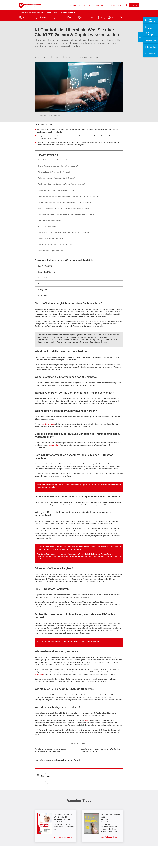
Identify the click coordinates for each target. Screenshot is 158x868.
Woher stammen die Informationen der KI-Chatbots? (56, 178)
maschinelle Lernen (48, 424)
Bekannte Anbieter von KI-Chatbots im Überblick (55, 160)
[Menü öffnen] (134, 5)
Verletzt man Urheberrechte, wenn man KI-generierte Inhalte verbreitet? (63, 208)
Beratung (87, 5)
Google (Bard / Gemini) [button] (45, 272)
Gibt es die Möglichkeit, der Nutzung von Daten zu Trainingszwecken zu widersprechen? (69, 196)
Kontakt (96, 5)
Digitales (47, 18)
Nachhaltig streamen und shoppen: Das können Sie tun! (57, 760)
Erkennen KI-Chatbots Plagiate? (49, 220)
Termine (120, 5)
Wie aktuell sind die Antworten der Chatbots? (54, 172)
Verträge (124, 18)
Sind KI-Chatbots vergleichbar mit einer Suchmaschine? (58, 166)
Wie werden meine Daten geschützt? (51, 239)
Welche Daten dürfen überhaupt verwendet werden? (56, 190)
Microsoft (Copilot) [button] (43, 278)
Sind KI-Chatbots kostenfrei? (48, 226)
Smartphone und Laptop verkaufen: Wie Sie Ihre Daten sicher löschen (100, 750)
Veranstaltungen (75, 5)
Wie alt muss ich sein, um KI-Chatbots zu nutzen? (56, 245)
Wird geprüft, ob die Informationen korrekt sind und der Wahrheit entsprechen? (66, 214)
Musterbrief (39, 674)
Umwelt (73, 18)
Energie (103, 18)
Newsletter (152, 54)
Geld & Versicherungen (31, 18)
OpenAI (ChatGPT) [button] (43, 266)
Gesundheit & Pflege (88, 18)
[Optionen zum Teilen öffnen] (67, 57)
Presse (112, 5)
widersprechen (54, 445)
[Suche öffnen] (126, 5)
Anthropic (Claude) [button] (43, 284)
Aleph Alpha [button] (41, 296)
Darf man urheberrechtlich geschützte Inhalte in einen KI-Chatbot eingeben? (65, 202)
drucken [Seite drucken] (57, 57)
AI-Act (87, 720)
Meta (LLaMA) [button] (42, 290)
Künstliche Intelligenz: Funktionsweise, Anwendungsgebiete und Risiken (50, 750)
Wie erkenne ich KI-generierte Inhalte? (52, 251)
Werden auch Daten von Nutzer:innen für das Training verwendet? (61, 184)
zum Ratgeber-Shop (62, 837)
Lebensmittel (60, 18)
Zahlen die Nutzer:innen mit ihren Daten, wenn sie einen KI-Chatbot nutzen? (65, 233)
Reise (114, 18)
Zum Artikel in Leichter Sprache (89, 57)
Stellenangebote (151, 47)
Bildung (104, 5)
